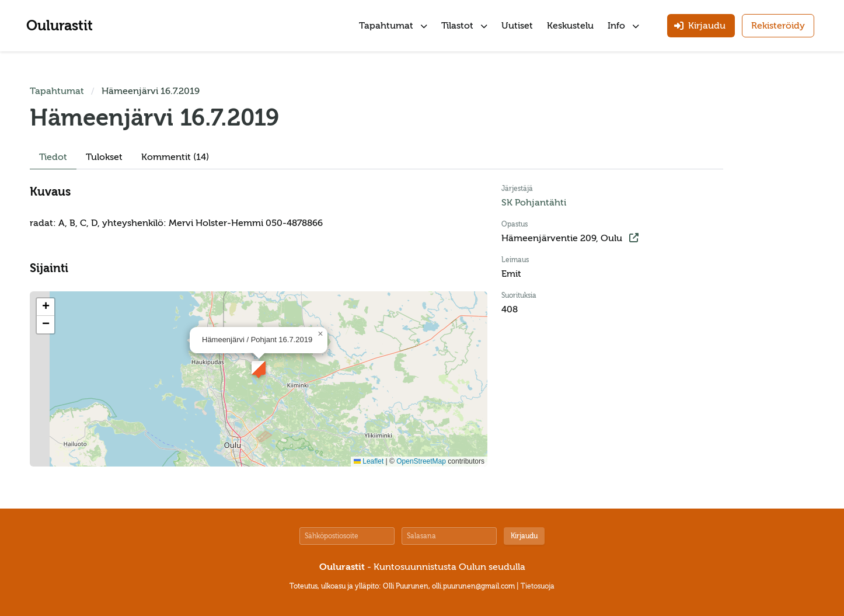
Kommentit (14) (175, 157)
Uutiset (517, 26)
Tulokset (104, 157)
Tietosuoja (538, 586)
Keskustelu (570, 26)
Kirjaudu (524, 536)
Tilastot (464, 26)
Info (623, 26)
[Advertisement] (779, 259)
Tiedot (53, 157)
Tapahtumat (393, 26)
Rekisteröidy (778, 26)
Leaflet (369, 461)
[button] (259, 368)
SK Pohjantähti (534, 203)
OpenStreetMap (421, 461)
